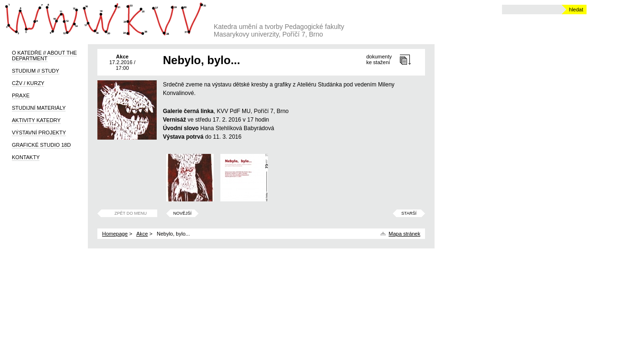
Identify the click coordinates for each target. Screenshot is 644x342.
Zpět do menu (131, 213)
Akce (142, 234)
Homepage (115, 234)
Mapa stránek (404, 234)
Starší (409, 213)
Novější (183, 213)
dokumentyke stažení (379, 59)
